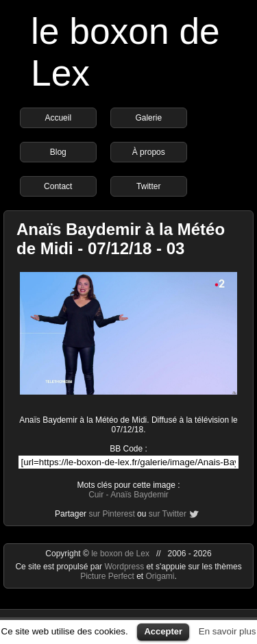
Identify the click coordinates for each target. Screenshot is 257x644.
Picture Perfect (107, 576)
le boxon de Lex (120, 554)
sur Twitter (168, 514)
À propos (149, 152)
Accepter (163, 631)
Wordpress (125, 567)
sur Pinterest (111, 514)
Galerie (148, 118)
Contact (58, 186)
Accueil (58, 118)
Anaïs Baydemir (139, 495)
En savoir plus (228, 631)
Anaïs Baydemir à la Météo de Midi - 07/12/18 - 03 (121, 239)
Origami (160, 576)
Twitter (148, 186)
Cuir (96, 495)
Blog (58, 152)
